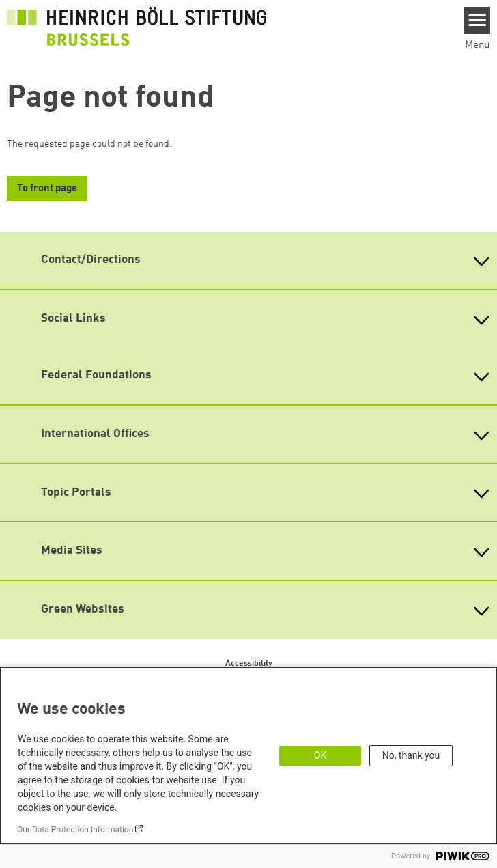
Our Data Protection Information (75, 830)
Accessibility (249, 664)
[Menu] (478, 20)
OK (320, 755)
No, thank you (411, 755)
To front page (47, 189)
